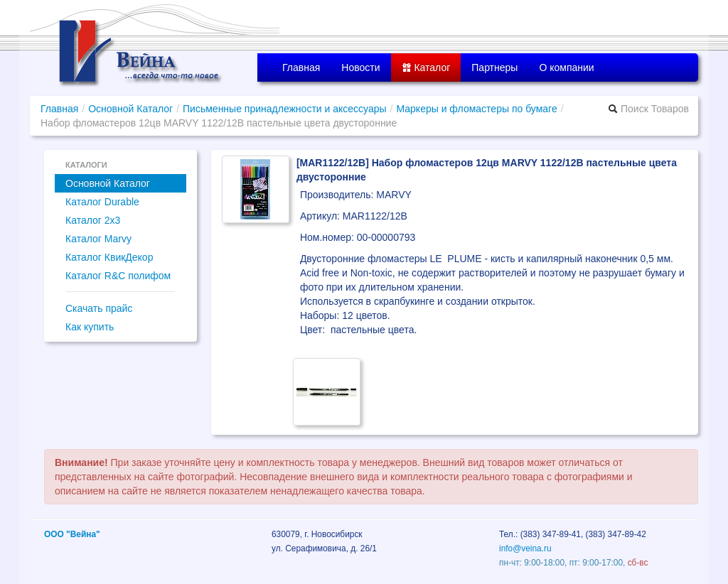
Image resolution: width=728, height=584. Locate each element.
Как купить (90, 327)
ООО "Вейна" (72, 534)
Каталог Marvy (98, 239)
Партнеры (494, 67)
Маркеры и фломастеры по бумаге (476, 109)
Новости (360, 67)
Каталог (426, 67)
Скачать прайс (99, 308)
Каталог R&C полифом (118, 276)
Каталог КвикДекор (109, 257)
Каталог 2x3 (93, 220)
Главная (301, 67)
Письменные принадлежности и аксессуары (285, 109)
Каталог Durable (102, 202)
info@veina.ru (525, 548)
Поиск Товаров (648, 109)
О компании (566, 67)
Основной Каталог (130, 109)
